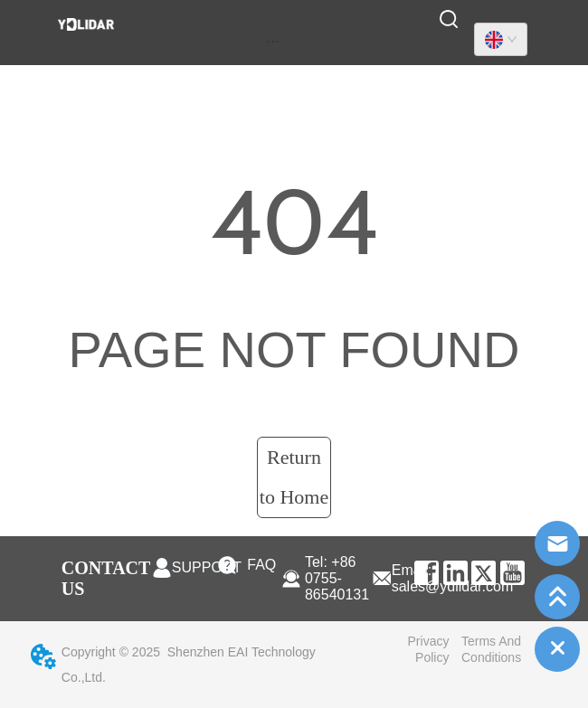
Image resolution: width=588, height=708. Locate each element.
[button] (273, 41)
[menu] (273, 41)
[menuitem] (273, 41)
